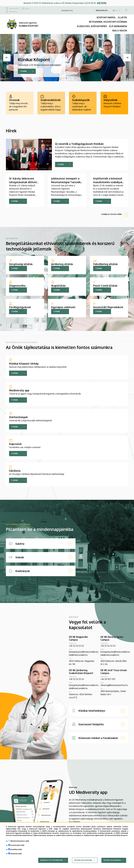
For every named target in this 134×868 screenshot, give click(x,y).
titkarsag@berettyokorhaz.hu (114, 685)
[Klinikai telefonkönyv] (99, 711)
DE (120, 11)
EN (117, 11)
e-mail (27, 9)
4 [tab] (67, 79)
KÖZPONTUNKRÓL (106, 17)
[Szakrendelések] (51, 103)
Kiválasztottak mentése (52, 860)
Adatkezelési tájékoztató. (94, 835)
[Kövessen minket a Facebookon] (99, 738)
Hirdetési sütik (16, 854)
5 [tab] (70, 79)
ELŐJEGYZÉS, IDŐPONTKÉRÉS (92, 26)
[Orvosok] (20, 103)
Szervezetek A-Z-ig (67, 11)
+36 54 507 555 (108, 679)
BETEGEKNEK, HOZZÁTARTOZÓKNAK (108, 22)
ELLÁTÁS (123, 17)
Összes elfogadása (112, 860)
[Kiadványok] (41, 571)
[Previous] (7, 58)
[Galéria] (41, 544)
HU (114, 11)
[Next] (127, 58)
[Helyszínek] (114, 103)
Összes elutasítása (83, 860)
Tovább (23, 71)
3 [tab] (65, 79)
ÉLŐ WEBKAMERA (118, 26)
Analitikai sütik (16, 849)
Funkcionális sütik (17, 845)
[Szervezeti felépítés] (99, 724)
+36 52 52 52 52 (14, 9)
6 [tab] (72, 79)
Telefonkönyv (13, 12)
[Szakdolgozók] (83, 103)
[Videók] (41, 557)
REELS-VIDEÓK (120, 31)
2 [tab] (63, 79)
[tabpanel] (67, 58)
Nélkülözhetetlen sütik (20, 841)
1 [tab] (60, 79)
